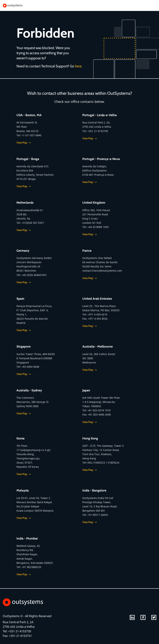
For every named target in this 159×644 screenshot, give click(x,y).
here (78, 66)
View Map (22, 143)
